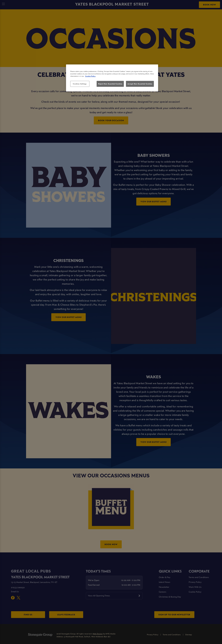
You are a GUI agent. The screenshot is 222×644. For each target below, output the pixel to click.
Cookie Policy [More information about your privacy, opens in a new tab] (90, 76)
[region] (112, 78)
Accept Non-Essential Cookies (140, 84)
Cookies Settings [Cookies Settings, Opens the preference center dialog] (80, 84)
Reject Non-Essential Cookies (110, 84)
